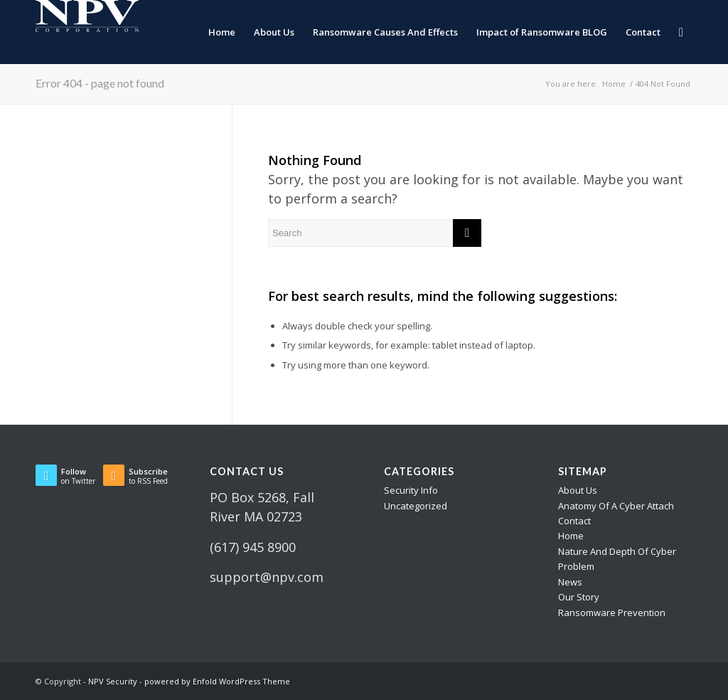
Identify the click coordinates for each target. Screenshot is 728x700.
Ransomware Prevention (612, 612)
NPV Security (113, 681)
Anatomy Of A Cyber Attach (616, 506)
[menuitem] (222, 32)
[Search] (681, 32)
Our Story (579, 597)
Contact (574, 521)
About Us (578, 490)
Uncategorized (416, 506)
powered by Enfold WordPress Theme (217, 681)
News (570, 582)
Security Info (411, 490)
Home (571, 536)
